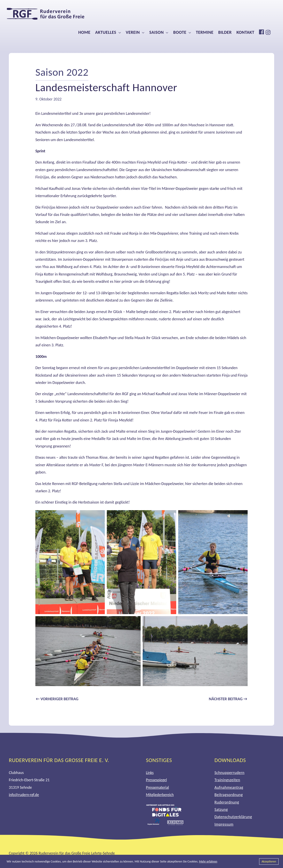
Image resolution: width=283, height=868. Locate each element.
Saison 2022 (63, 72)
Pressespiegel (157, 780)
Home (84, 32)
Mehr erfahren (208, 861)
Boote (180, 32)
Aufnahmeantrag (229, 788)
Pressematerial (158, 788)
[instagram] (269, 32)
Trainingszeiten (227, 780)
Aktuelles (106, 32)
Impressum (224, 825)
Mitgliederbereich (160, 795)
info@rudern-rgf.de (24, 795)
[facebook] (262, 32)
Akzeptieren (268, 861)
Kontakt (246, 32)
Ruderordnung (227, 802)
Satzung (221, 810)
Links (150, 773)
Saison (156, 32)
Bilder (225, 32)
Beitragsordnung (229, 795)
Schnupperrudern (229, 773)
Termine (205, 32)
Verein (133, 32)
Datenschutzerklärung (233, 817)
